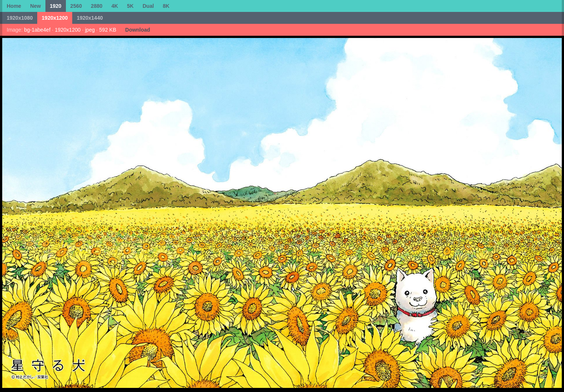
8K (166, 6)
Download (138, 30)
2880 (97, 6)
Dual (148, 6)
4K (115, 6)
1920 (56, 6)
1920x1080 (20, 18)
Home (14, 6)
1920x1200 (55, 18)
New (36, 6)
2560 (76, 6)
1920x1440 (90, 18)
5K (130, 6)
